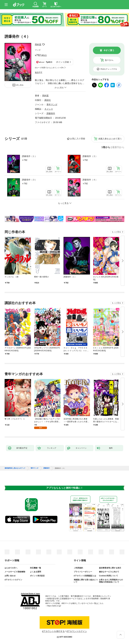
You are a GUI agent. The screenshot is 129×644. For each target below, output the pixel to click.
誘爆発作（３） (29, 180)
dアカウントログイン (13, 580)
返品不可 (39, 72)
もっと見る (116, 232)
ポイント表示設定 (37, 576)
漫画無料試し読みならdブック (15, 468)
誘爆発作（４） (90, 180)
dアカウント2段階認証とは (85, 576)
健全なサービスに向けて (109, 572)
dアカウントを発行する (53, 631)
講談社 (48, 100)
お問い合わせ (10, 576)
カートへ (109, 60)
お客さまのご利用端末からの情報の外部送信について (111, 581)
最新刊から (118, 147)
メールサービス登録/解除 (15, 572)
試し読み (20, 85)
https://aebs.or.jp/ (54, 606)
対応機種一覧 (36, 568)
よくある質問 (36, 572)
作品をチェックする (109, 69)
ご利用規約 (78, 568)
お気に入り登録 (78, 139)
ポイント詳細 (62, 62)
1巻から (106, 147)
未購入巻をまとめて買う (110, 139)
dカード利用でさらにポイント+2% (49, 68)
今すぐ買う (109, 50)
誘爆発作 (51, 113)
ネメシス (49, 109)
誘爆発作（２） (90, 156)
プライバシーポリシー (83, 572)
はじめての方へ (11, 568)
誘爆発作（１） (29, 156)
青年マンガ (52, 104)
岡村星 (38, 44)
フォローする (43, 44)
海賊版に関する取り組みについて (86, 581)
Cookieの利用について (108, 576)
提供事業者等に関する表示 (110, 568)
